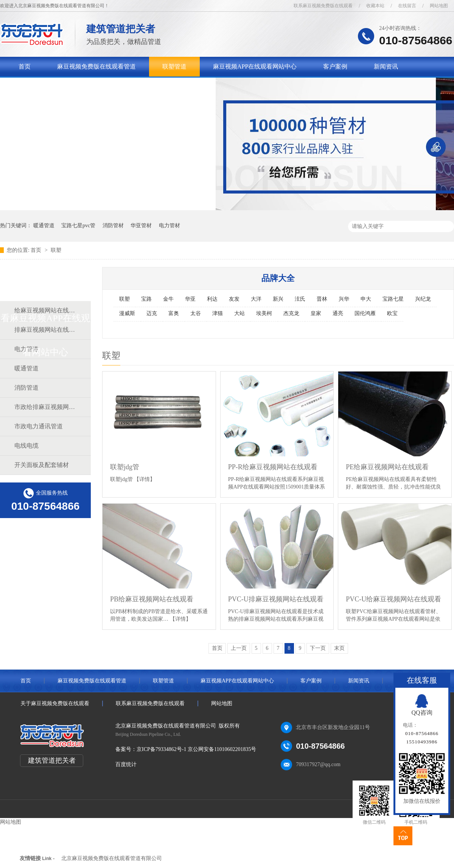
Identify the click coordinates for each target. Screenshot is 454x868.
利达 (212, 299)
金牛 (168, 299)
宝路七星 (393, 299)
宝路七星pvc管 (78, 226)
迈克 (152, 313)
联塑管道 (174, 66)
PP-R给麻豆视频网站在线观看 (273, 467)
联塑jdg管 (125, 467)
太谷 (196, 313)
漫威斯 (127, 313)
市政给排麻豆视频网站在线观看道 (45, 407)
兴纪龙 (423, 299)
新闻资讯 (386, 66)
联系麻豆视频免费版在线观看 (323, 6)
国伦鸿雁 (365, 313)
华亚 (190, 299)
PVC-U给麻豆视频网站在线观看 (393, 599)
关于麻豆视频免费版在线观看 (58, 86)
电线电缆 (26, 446)
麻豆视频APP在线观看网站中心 (255, 66)
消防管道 (26, 388)
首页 (25, 66)
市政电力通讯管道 (39, 426)
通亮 (338, 313)
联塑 (56, 250)
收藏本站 (375, 6)
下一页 (318, 648)
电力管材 (169, 226)
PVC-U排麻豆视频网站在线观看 (276, 599)
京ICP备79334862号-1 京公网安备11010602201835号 (196, 749)
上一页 (239, 648)
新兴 (278, 299)
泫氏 (300, 299)
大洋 (256, 299)
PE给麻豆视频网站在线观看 (387, 467)
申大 (366, 299)
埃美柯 (264, 313)
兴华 (344, 299)
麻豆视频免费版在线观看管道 (96, 66)
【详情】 (145, 479)
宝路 (146, 299)
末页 (339, 648)
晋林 (322, 299)
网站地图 (439, 6)
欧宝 (392, 313)
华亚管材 (141, 226)
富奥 (174, 313)
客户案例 (335, 66)
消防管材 (113, 226)
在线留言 (407, 6)
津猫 (218, 313)
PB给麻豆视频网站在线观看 (152, 599)
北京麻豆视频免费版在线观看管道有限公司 (112, 858)
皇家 (316, 313)
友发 (234, 299)
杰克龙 (291, 313)
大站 (239, 313)
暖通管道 (44, 226)
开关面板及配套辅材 (42, 465)
